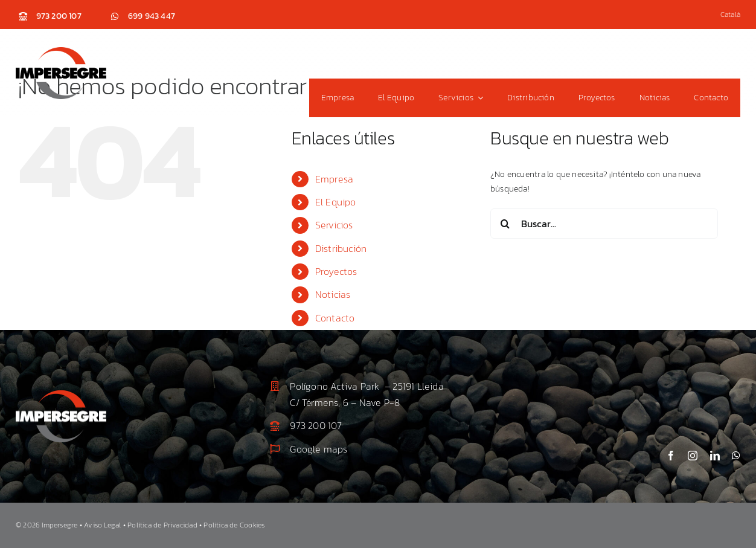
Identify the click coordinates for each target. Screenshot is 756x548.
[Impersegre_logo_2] (61, 394)
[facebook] (671, 456)
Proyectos (336, 271)
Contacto (335, 318)
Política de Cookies (234, 525)
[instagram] (693, 456)
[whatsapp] (736, 456)
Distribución (341, 248)
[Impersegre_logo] (61, 51)
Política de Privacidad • (165, 525)
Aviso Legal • (106, 525)
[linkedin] (715, 456)
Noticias (333, 294)
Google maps (319, 449)
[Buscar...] (604, 224)
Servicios (334, 225)
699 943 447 (152, 16)
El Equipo (336, 202)
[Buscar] (505, 224)
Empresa (334, 179)
